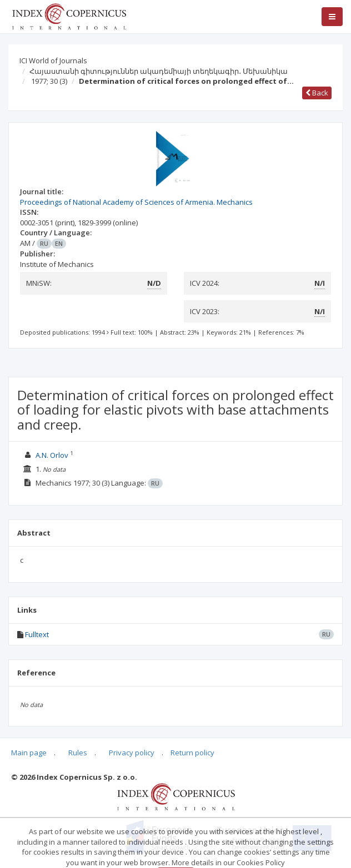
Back (317, 93)
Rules (78, 753)
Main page (29, 753)
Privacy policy (132, 753)
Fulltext (37, 634)
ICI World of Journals (53, 60)
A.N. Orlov (52, 455)
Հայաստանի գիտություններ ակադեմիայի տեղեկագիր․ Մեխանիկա (159, 71)
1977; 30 (49, 81)
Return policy (192, 753)
